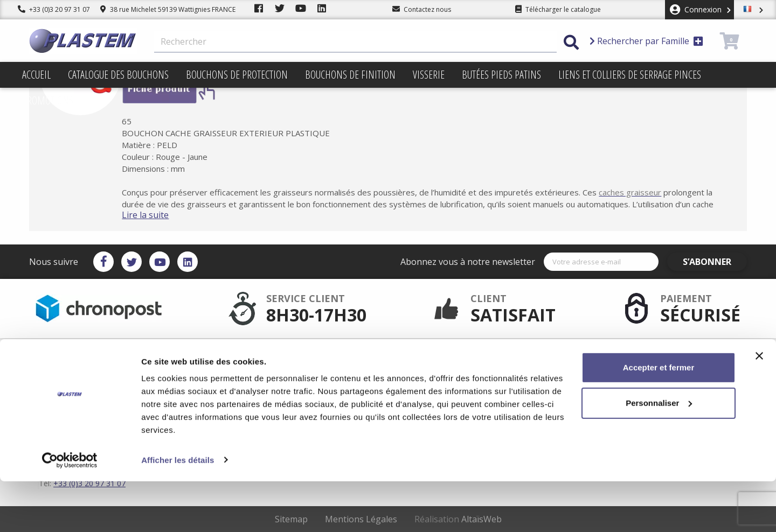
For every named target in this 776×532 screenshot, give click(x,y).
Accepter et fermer (659, 419)
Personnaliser (659, 454)
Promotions (48, 100)
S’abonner (716, 262)
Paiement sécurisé (321, 364)
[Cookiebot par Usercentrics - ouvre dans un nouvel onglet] (70, 511)
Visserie (429, 75)
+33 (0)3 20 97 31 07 (54, 9)
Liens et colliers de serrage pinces (630, 75)
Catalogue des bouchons (118, 75)
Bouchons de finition (350, 75)
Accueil (36, 75)
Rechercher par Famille (646, 41)
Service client (313, 355)
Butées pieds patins (501, 75)
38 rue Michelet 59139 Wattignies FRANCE (168, 9)
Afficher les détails (178, 511)
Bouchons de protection (237, 75)
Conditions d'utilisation (441, 373)
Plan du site (424, 381)
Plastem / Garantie (321, 373)
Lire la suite (161, 215)
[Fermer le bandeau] (759, 407)
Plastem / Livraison (435, 355)
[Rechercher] (355, 42)
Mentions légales (432, 364)
